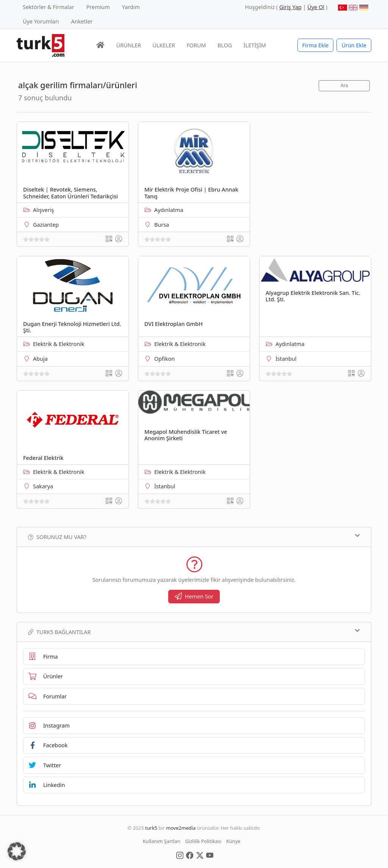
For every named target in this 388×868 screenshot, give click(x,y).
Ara (344, 85)
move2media (181, 828)
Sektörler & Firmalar (48, 7)
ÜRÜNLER (129, 45)
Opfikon (164, 359)
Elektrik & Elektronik (59, 344)
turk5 (151, 828)
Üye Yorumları (41, 21)
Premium (98, 7)
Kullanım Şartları (162, 841)
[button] (17, 851)
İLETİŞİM (255, 45)
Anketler (82, 21)
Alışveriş (44, 210)
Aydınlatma (169, 210)
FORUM (196, 45)
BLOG (225, 45)
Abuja (40, 359)
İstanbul (286, 359)
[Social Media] (180, 855)
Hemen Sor (194, 596)
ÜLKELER (164, 45)
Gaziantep (46, 225)
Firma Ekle (316, 45)
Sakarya (43, 486)
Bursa (162, 225)
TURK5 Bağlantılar (194, 632)
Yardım (131, 7)
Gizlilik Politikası (203, 841)
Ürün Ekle (354, 45)
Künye (233, 841)
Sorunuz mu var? (194, 537)
